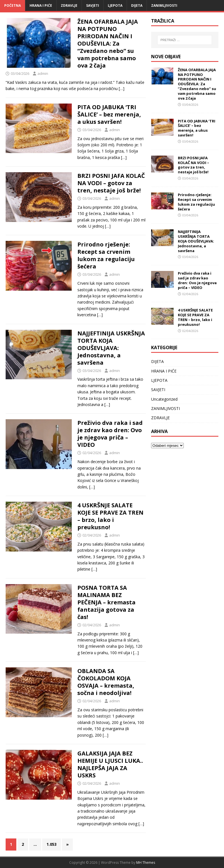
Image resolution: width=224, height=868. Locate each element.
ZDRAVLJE (69, 5)
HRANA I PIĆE (41, 5)
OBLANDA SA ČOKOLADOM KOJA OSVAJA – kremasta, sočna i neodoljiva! (106, 682)
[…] (122, 88)
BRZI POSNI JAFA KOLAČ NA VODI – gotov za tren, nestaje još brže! (111, 183)
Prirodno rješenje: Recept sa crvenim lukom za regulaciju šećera (106, 255)
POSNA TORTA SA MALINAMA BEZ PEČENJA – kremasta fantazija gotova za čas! (107, 602)
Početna (13, 5)
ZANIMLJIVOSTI (164, 5)
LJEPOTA (115, 5)
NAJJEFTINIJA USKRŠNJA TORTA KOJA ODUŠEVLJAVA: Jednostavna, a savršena (111, 348)
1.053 (51, 844)
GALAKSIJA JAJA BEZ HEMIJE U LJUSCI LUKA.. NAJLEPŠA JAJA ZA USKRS (110, 764)
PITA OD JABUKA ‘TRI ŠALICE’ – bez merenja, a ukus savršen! (109, 114)
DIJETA (137, 5)
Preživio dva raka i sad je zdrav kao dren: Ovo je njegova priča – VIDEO (110, 434)
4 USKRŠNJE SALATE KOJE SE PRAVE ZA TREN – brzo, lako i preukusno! (110, 516)
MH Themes (146, 863)
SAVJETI (93, 5)
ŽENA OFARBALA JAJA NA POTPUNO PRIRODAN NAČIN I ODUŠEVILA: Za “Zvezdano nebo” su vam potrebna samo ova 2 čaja (108, 43)
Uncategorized (164, 399)
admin (43, 73)
